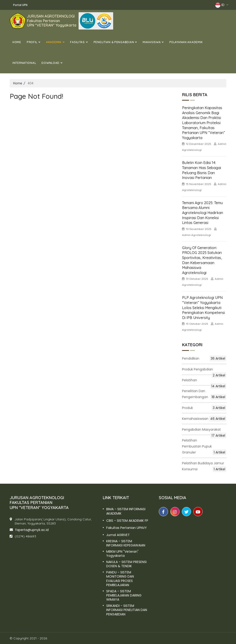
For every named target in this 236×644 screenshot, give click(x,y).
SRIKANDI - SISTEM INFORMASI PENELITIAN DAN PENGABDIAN (127, 610)
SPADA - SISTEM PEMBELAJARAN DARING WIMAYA (124, 595)
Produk (204, 408)
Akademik (54, 42)
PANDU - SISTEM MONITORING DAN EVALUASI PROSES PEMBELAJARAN (120, 579)
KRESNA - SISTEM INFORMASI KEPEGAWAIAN (126, 543)
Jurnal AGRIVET (118, 535)
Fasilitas (77, 42)
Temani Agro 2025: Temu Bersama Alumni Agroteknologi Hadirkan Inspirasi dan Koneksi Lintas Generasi (203, 213)
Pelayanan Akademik (186, 42)
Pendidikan (204, 358)
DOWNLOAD (50, 63)
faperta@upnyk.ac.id (32, 530)
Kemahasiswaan (204, 419)
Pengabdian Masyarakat (204, 430)
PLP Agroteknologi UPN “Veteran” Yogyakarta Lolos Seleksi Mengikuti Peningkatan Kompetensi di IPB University (204, 307)
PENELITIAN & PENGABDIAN (114, 42)
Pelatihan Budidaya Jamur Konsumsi (204, 467)
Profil (32, 42)
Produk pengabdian (204, 370)
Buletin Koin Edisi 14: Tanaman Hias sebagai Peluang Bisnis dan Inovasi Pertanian (202, 170)
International (24, 63)
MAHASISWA (152, 42)
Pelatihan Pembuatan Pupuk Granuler (204, 447)
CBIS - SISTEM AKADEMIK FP (127, 521)
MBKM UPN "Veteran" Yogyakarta (122, 554)
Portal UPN (20, 5)
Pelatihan (204, 380)
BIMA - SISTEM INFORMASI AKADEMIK (126, 511)
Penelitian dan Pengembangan (204, 394)
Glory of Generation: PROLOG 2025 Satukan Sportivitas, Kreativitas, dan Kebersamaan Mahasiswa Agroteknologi (202, 260)
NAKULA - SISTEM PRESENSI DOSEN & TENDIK (126, 564)
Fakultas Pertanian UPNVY (127, 528)
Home (17, 42)
